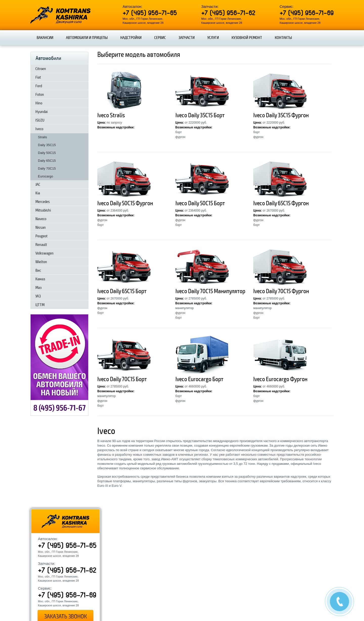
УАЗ (38, 296)
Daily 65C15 (47, 161)
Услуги (213, 38)
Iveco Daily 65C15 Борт (122, 291)
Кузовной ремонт (247, 38)
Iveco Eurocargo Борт (199, 379)
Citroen (41, 69)
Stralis (42, 137)
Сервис (160, 38)
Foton (40, 95)
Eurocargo (45, 176)
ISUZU (40, 120)
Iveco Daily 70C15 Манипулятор (210, 291)
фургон (180, 137)
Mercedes (43, 202)
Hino (39, 103)
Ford (39, 86)
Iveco (39, 129)
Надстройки (131, 38)
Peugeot (41, 236)
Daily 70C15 (47, 168)
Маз (39, 288)
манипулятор (185, 308)
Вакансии (45, 38)
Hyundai (41, 112)
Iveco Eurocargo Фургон (280, 379)
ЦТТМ (40, 305)
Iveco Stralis (111, 115)
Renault (41, 245)
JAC (38, 185)
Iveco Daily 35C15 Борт (200, 115)
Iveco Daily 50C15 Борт (200, 203)
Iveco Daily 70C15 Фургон (281, 291)
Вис (38, 270)
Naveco (41, 219)
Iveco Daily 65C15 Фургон (281, 203)
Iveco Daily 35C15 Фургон (281, 115)
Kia (38, 193)
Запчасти (187, 38)
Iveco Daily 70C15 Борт (122, 379)
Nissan (41, 227)
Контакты (283, 38)
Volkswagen (44, 253)
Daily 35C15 (47, 145)
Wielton (41, 262)
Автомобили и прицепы (87, 38)
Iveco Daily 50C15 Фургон (125, 203)
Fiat (38, 77)
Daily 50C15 (47, 153)
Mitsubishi (43, 210)
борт (179, 132)
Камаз (40, 279)
